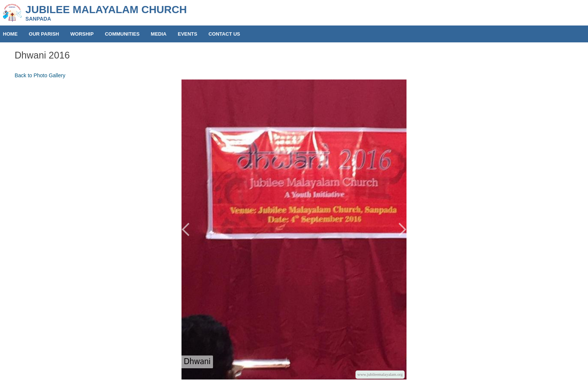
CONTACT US (224, 34)
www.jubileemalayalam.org (380, 374)
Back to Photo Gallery (40, 75)
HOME (10, 34)
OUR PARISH (44, 34)
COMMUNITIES (122, 34)
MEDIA (159, 34)
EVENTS (187, 34)
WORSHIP (82, 34)
